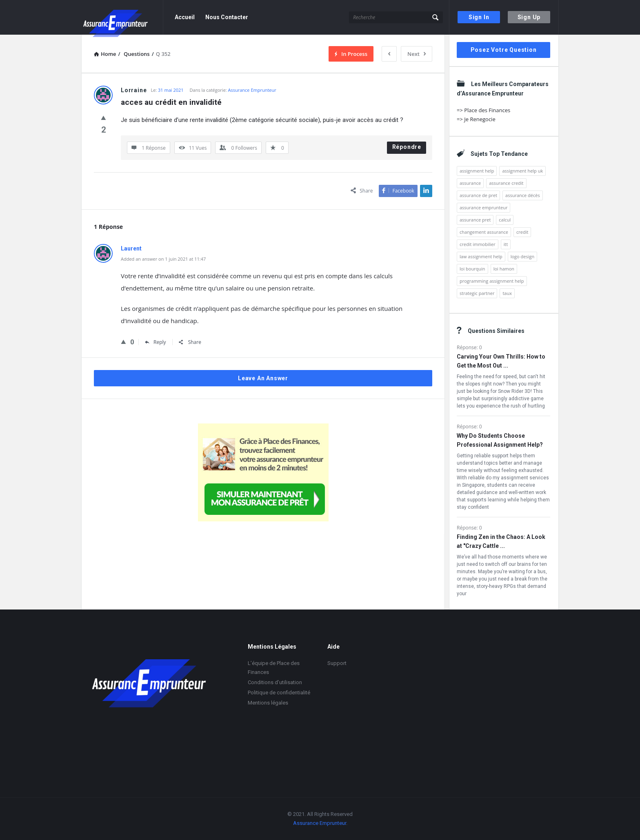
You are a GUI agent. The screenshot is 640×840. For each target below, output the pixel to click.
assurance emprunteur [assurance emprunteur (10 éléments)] (483, 207)
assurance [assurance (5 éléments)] (470, 183)
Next (417, 54)
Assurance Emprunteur (252, 90)
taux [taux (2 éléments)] (507, 293)
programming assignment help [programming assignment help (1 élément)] (492, 281)
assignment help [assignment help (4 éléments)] (477, 171)
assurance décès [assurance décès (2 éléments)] (523, 195)
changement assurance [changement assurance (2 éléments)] (484, 232)
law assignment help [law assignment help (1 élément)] (481, 256)
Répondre (407, 147)
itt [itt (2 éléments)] (506, 244)
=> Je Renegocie (476, 119)
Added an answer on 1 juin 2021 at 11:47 (163, 259)
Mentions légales (268, 703)
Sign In (479, 17)
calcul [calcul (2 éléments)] (505, 220)
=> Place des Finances (483, 110)
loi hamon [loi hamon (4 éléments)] (504, 269)
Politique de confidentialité (279, 693)
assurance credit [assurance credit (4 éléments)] (506, 183)
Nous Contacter (227, 17)
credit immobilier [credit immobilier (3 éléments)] (478, 244)
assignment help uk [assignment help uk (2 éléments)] (522, 171)
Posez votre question (504, 50)
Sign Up (529, 17)
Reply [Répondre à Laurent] (156, 342)
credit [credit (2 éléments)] (522, 232)
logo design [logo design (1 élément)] (523, 256)
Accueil (185, 17)
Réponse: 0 (469, 347)
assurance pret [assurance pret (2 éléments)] (475, 220)
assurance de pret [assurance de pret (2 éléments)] (478, 195)
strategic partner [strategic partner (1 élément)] (477, 293)
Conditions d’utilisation (275, 682)
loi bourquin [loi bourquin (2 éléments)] (472, 269)
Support (337, 663)
